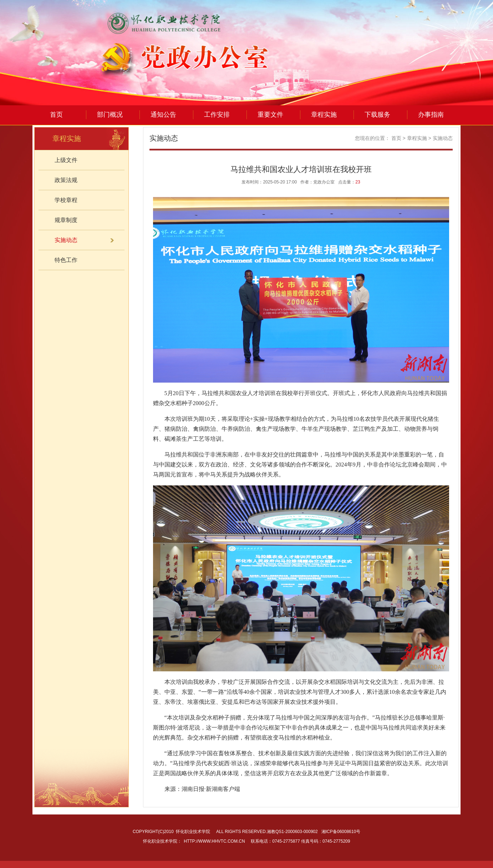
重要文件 (270, 115)
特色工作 (66, 260)
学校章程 (66, 200)
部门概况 (110, 115)
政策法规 (66, 180)
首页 (56, 115)
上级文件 (66, 160)
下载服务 (377, 115)
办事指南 (431, 115)
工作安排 (217, 115)
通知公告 (163, 115)
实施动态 (443, 138)
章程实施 (324, 115)
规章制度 (66, 220)
